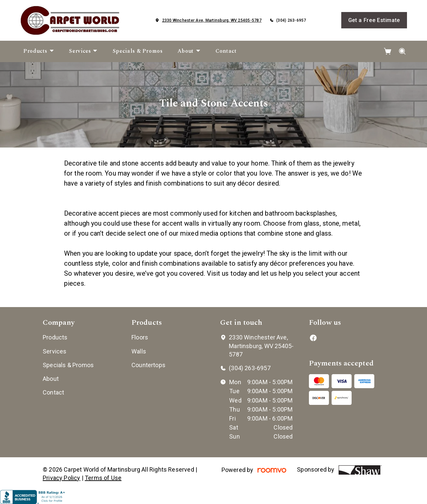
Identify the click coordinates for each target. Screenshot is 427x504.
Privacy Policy (62, 478)
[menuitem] (39, 51)
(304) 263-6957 (291, 20)
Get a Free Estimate (374, 20)
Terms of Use (103, 478)
